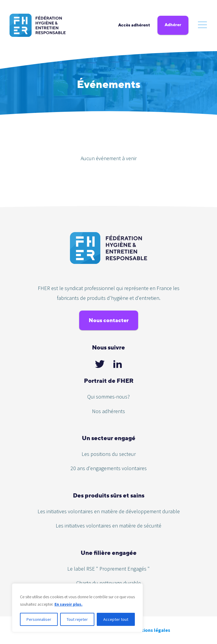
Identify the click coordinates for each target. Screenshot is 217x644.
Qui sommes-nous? (108, 397)
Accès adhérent (134, 25)
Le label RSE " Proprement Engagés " (108, 569)
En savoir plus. (68, 604)
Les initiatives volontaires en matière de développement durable (109, 511)
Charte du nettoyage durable (108, 583)
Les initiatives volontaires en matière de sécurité (108, 526)
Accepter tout (116, 619)
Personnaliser (39, 619)
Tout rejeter (77, 619)
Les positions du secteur (109, 454)
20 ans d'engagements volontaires (109, 468)
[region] (77, 608)
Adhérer (173, 25)
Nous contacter (109, 320)
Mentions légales (152, 630)
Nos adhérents (108, 411)
